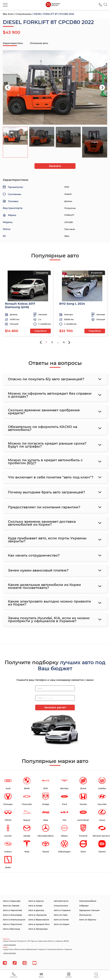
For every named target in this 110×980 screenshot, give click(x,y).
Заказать (55, 166)
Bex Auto (8, 14)
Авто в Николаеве (12, 915)
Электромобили (88, 901)
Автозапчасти (61, 901)
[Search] (105, 5)
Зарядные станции (89, 910)
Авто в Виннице (11, 929)
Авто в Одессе (36, 901)
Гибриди (84, 906)
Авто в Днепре (36, 910)
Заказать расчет (55, 707)
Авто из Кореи (62, 924)
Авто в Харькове (12, 901)
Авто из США (61, 915)
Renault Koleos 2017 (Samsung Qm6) (20, 305)
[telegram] (5, 963)
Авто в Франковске (39, 920)
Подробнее (40, 331)
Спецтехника (24, 14)
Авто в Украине (62, 910)
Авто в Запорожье (38, 929)
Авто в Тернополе (12, 924)
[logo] (53, 5)
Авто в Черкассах (38, 915)
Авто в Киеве (35, 906)
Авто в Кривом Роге (39, 924)
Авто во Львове (11, 906)
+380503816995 (9, 945)
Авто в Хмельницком (14, 920)
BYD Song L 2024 (72, 304)
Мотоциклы (85, 915)
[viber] (25, 963)
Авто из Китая (61, 920)
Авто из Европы (88, 920)
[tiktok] (15, 963)
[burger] (5, 5)
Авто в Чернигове (12, 910)
